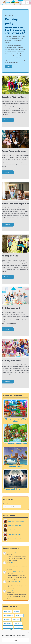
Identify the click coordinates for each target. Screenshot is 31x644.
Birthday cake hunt (11, 308)
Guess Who (15, 591)
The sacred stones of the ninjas (16, 420)
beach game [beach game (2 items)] (7, 612)
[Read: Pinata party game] (15, 243)
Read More (9, 67)
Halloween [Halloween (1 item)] (17, 612)
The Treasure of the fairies (15, 444)
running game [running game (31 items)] (18, 627)
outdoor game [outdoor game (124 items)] (8, 627)
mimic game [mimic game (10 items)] (16, 619)
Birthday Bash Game (11, 360)
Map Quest (13, 562)
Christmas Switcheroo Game (16, 539)
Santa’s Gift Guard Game (15, 526)
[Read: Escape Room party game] (15, 139)
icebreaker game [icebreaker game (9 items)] (9, 615)
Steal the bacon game (16, 581)
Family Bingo (15, 553)
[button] (28, 632)
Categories (6, 504)
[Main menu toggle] (28, 2)
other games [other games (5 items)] (18, 623)
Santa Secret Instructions (15, 534)
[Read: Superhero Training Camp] (15, 85)
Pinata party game (11, 256)
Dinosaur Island (16, 466)
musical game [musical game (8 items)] (8, 623)
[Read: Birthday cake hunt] (15, 296)
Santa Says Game (13, 530)
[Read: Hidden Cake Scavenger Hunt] (15, 191)
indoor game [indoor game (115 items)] (19, 615)
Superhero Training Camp (14, 97)
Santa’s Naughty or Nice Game (16, 521)
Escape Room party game (14, 151)
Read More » (8, 120)
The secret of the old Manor (15, 489)
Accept (15, 640)
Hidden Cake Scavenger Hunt (15, 204)
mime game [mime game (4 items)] (7, 619)
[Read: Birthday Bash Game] (15, 348)
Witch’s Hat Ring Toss (19, 572)
